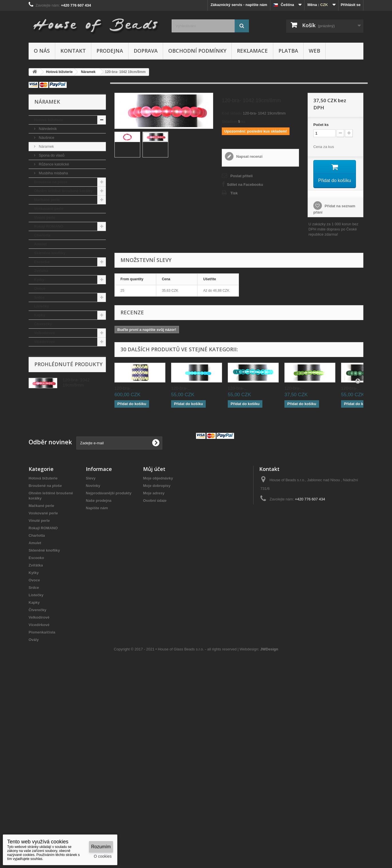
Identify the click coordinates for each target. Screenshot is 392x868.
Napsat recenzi (249, 156)
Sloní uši (42, 448)
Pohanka (42, 422)
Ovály (39, 359)
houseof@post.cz (297, 609)
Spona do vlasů (51, 155)
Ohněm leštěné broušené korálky (63, 191)
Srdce (39, 297)
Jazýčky (41, 404)
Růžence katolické (53, 164)
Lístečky (41, 306)
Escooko (42, 262)
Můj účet (154, 569)
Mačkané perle (47, 200)
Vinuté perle (45, 217)
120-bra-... (124, 388)
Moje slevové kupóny (162, 608)
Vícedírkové (44, 342)
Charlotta (42, 235)
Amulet (40, 244)
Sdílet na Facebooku (245, 185)
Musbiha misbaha (53, 173)
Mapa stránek (98, 623)
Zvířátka (41, 271)
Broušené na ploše (51, 182)
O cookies (103, 856)
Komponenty (45, 439)
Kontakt (73, 51)
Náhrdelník (47, 129)
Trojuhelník (44, 395)
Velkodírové (44, 333)
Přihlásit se (351, 5)
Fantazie (41, 377)
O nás (42, 51)
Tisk (234, 193)
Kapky (40, 315)
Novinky (93, 585)
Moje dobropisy (157, 585)
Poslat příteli (241, 176)
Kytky (39, 280)
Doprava (146, 51)
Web (314, 51)
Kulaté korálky (47, 457)
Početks (321, 125)
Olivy (39, 413)
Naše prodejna (99, 600)
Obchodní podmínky (197, 51)
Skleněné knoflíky (50, 253)
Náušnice (46, 138)
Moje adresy (154, 593)
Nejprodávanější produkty (109, 593)
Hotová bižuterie (48, 120)
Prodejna (110, 51)
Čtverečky (43, 324)
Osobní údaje (155, 600)
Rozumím (101, 847)
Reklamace (252, 51)
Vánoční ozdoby (48, 430)
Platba (288, 51)
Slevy (91, 578)
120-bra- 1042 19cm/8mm (76, 497)
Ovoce (40, 288)
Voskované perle (49, 209)
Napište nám (97, 608)
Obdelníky (43, 368)
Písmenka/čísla (47, 351)
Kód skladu (232, 113)
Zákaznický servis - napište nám (239, 5)
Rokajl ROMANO (49, 226)
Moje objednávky (158, 578)
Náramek (46, 146)
